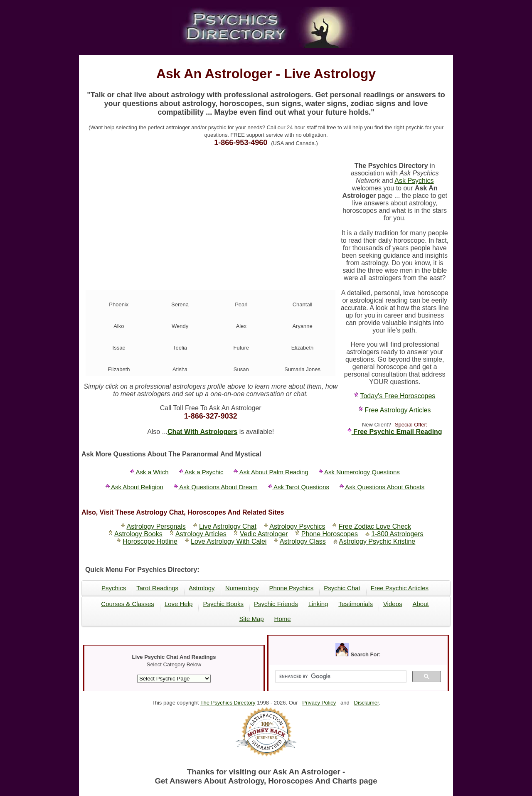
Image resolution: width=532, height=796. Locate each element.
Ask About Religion (134, 487)
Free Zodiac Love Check (375, 526)
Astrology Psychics (297, 526)
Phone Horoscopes (330, 534)
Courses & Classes (128, 604)
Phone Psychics (292, 588)
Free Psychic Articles (400, 588)
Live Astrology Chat (228, 526)
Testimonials (356, 604)
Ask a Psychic (201, 472)
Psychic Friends (276, 604)
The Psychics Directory (228, 703)
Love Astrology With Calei (229, 541)
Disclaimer (367, 703)
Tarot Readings (157, 588)
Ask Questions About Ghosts (382, 487)
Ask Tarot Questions (299, 487)
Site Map (251, 619)
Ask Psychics (414, 181)
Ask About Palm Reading (271, 472)
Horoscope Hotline (150, 541)
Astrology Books (138, 534)
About (420, 604)
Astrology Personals (156, 526)
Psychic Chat (342, 588)
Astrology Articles (201, 534)
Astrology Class (303, 541)
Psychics (114, 588)
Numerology (242, 588)
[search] (340, 677)
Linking (318, 604)
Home (283, 619)
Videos (393, 604)
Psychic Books (223, 604)
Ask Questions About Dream (216, 487)
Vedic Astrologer (264, 534)
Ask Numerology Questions (359, 472)
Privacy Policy (319, 703)
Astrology (202, 588)
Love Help (179, 604)
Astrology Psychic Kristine (377, 541)
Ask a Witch (149, 472)
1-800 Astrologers (397, 534)
